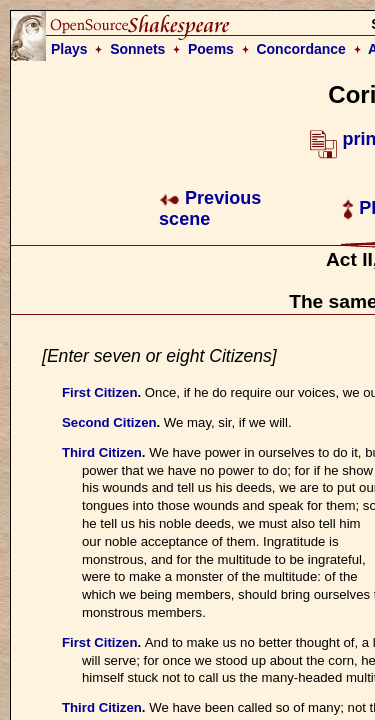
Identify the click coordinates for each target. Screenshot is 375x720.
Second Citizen (109, 422)
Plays (69, 49)
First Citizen (99, 392)
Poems (211, 49)
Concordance (300, 49)
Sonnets (137, 49)
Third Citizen (102, 452)
